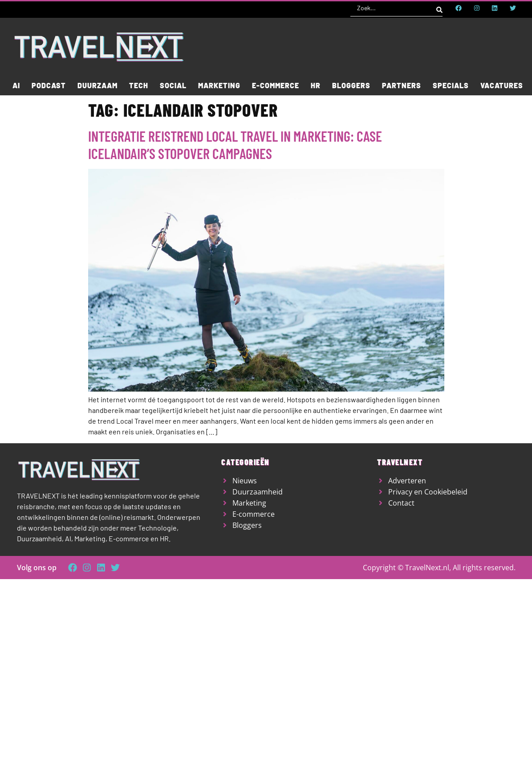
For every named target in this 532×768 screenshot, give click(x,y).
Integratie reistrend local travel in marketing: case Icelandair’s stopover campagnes (235, 144)
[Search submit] (439, 8)
